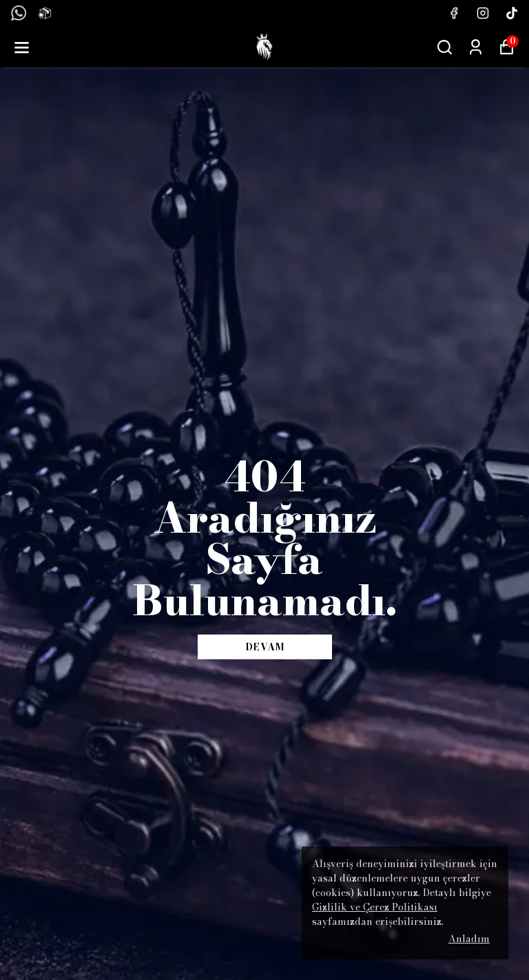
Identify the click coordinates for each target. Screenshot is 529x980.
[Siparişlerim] (476, 47)
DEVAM (265, 647)
